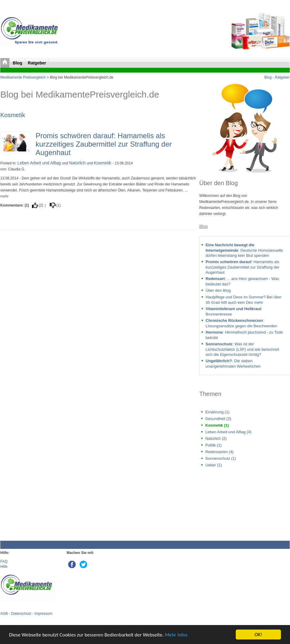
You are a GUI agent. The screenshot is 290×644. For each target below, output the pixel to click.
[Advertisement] (98, 493)
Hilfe (4, 567)
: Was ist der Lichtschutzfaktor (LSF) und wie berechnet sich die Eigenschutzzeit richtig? (242, 349)
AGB (4, 614)
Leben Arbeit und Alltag (40, 163)
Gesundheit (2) (218, 419)
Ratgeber (37, 63)
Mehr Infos (176, 635)
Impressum (43, 614)
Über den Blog (218, 290)
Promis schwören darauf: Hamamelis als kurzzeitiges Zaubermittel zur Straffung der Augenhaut (104, 144)
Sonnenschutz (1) (221, 458)
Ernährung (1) (217, 412)
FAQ (4, 562)
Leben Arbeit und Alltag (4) (228, 432)
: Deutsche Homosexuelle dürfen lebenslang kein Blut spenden (244, 250)
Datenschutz (21, 614)
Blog (18, 63)
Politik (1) (213, 445)
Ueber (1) (214, 465)
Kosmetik (13, 115)
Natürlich (78, 163)
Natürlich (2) (216, 439)
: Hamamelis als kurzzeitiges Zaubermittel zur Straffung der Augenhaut (243, 267)
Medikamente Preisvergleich (23, 77)
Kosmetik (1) (217, 425)
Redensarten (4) (219, 452)
